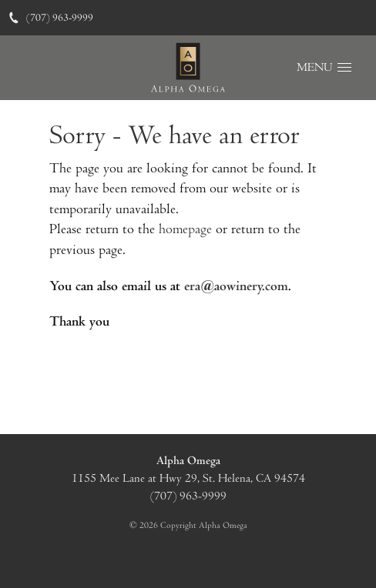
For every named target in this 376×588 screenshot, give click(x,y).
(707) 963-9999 (50, 18)
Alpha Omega (188, 461)
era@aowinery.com (236, 286)
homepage (185, 229)
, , (188, 488)
